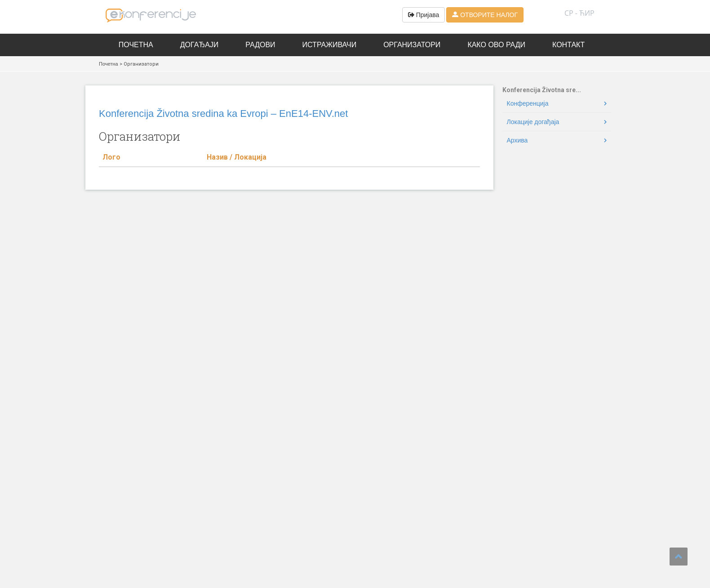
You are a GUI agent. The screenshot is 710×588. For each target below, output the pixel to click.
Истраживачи (330, 45)
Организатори (412, 45)
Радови (260, 45)
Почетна (136, 45)
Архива (517, 140)
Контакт (568, 45)
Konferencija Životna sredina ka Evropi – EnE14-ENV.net (223, 114)
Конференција (528, 103)
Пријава (424, 15)
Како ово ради (496, 45)
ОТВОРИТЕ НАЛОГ (485, 15)
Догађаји (200, 45)
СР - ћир (579, 13)
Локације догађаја (533, 122)
